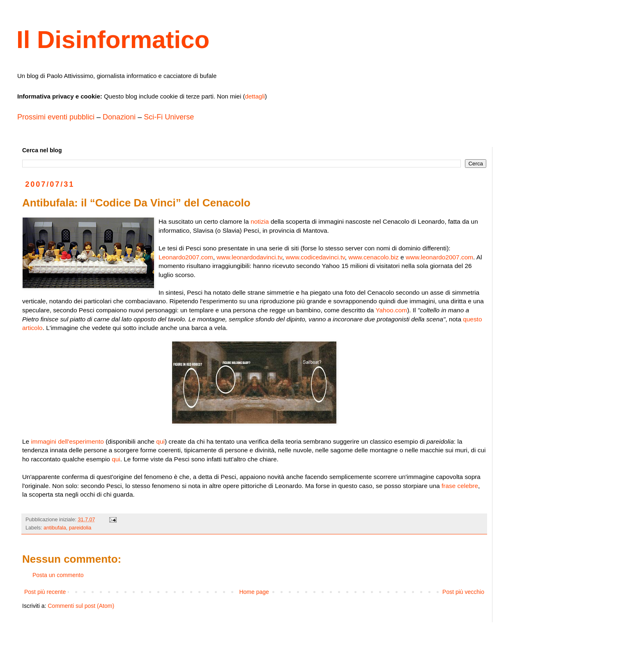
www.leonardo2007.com (439, 257)
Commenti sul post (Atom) (81, 606)
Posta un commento (58, 575)
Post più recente (45, 592)
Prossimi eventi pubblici (56, 117)
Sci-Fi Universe (169, 117)
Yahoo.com (391, 310)
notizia (260, 221)
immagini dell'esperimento (67, 441)
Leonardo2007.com (186, 257)
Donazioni (119, 117)
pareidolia (80, 528)
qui (160, 441)
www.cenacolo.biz (373, 257)
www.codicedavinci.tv (315, 257)
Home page (254, 592)
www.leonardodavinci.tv (249, 257)
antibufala (55, 528)
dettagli (255, 96)
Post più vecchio (463, 592)
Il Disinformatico (113, 40)
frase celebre (460, 486)
